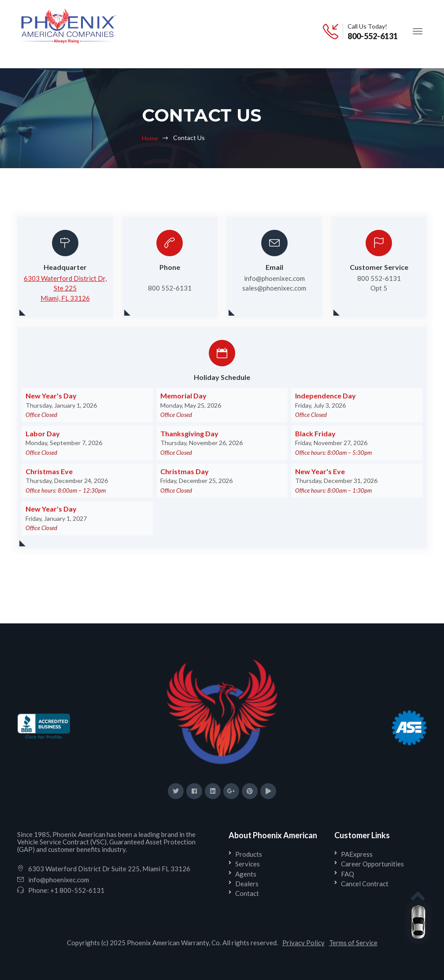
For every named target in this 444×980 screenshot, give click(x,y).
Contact (247, 893)
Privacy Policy (303, 943)
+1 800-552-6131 (77, 890)
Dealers (247, 884)
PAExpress (357, 854)
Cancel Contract (365, 884)
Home (150, 138)
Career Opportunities (372, 864)
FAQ (348, 874)
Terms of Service (353, 943)
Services (248, 864)
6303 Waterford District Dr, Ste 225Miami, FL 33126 (65, 288)
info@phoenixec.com (59, 880)
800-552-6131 (373, 36)
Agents (246, 874)
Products (249, 854)
